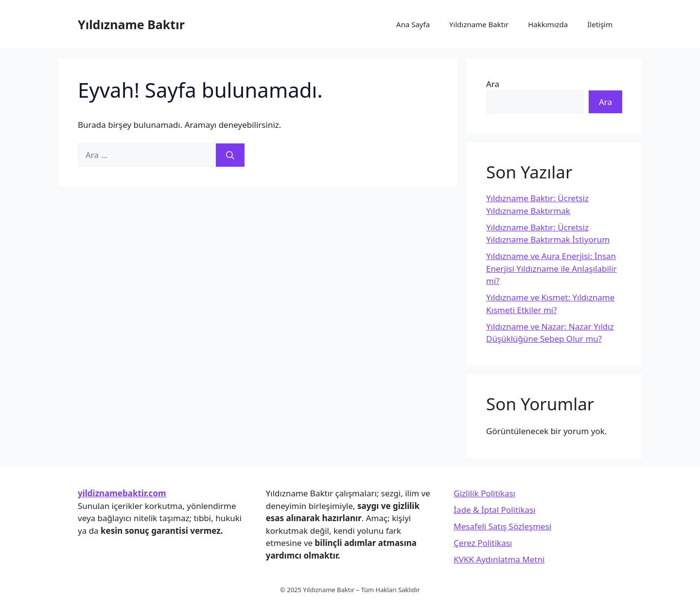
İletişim (600, 24)
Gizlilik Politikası (484, 493)
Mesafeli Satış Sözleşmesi (502, 526)
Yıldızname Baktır (131, 24)
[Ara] (230, 155)
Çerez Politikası (483, 543)
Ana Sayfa (413, 24)
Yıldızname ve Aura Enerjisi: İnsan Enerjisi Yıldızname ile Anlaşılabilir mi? (551, 268)
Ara (493, 84)
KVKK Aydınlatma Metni (499, 559)
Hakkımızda (548, 24)
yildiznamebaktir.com (122, 493)
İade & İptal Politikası (494, 510)
